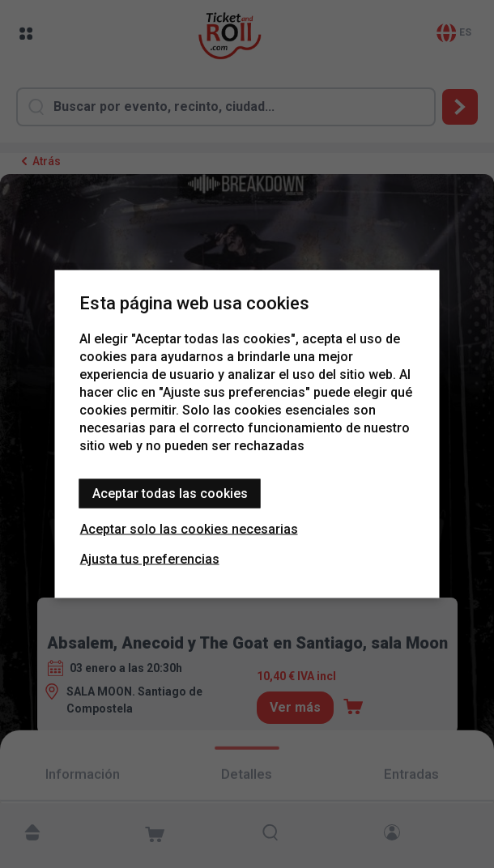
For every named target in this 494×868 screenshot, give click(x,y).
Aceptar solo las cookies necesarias (189, 529)
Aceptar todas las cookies (170, 494)
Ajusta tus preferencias (150, 559)
